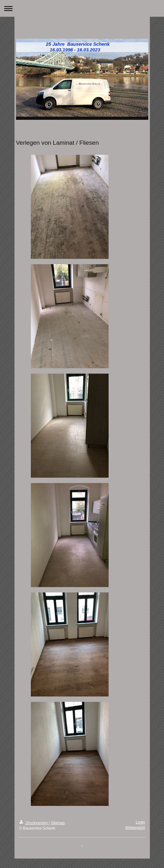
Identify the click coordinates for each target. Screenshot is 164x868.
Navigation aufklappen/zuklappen (82, 8)
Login (140, 822)
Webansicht (135, 828)
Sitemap (58, 823)
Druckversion (34, 823)
